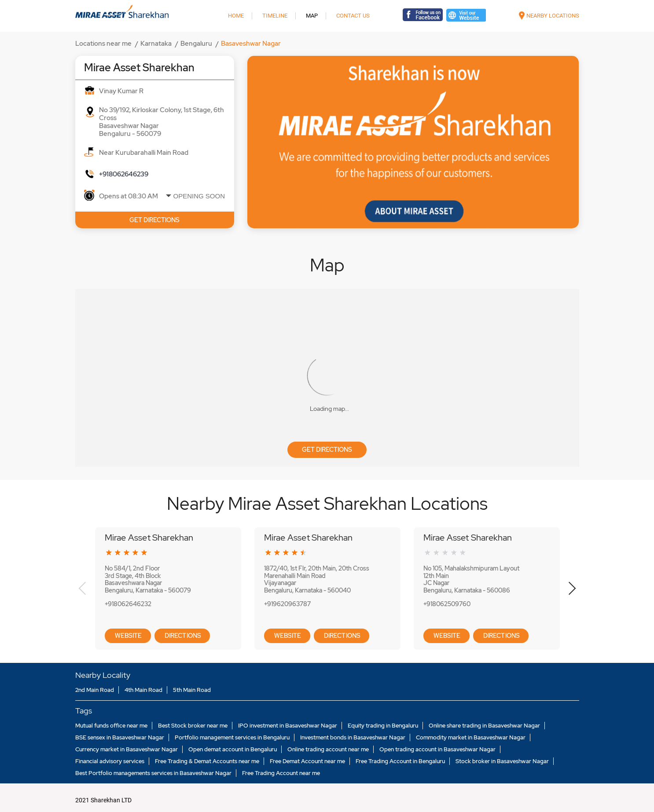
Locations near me (103, 44)
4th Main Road (143, 690)
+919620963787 (287, 604)
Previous (83, 589)
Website (128, 636)
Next (572, 589)
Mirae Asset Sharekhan (149, 538)
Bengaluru (196, 44)
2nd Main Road (95, 690)
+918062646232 (128, 604)
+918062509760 (447, 604)
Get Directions (327, 450)
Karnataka (156, 44)
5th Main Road (192, 690)
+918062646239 (124, 174)
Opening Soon (199, 196)
